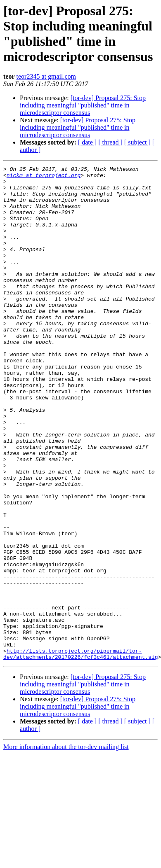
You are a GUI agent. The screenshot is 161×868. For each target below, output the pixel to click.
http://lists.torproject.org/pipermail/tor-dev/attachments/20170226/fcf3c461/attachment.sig (80, 752)
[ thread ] (110, 142)
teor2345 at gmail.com (46, 76)
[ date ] (87, 142)
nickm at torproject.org (44, 177)
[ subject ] (137, 142)
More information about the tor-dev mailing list (66, 846)
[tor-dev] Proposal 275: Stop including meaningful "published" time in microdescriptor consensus (83, 105)
